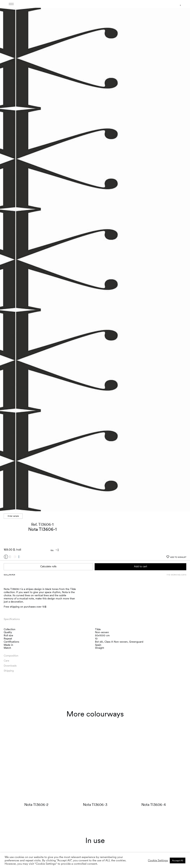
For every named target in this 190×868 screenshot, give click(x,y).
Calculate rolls (48, 566)
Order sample (13, 516)
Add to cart (141, 566)
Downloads (10, 666)
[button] (184, 257)
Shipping (9, 671)
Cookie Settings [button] (158, 860)
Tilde (98, 629)
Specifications (12, 619)
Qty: (52, 550)
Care (6, 661)
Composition (11, 656)
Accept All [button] (178, 860)
